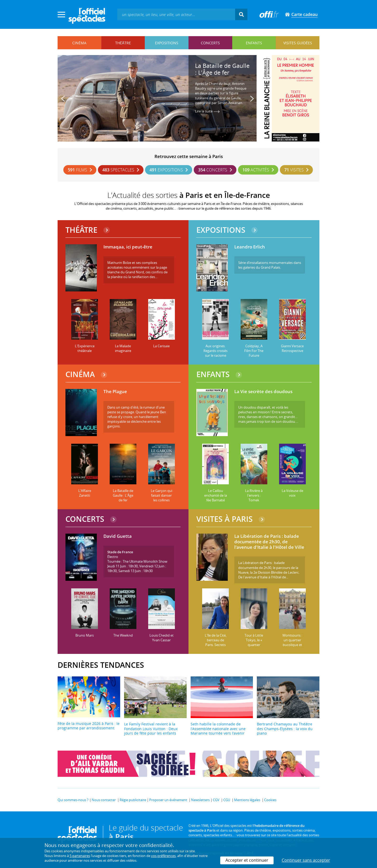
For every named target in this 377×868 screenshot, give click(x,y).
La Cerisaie (161, 346)
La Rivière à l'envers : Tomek (254, 495)
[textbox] (176, 14)
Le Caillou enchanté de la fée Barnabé (216, 495)
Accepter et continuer (247, 860)
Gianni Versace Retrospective (292, 348)
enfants (254, 43)
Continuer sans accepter (306, 860)
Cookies (270, 800)
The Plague (115, 392)
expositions (167, 43)
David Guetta (118, 536)
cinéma (79, 43)
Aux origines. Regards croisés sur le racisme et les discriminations (215, 355)
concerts (210, 43)
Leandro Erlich (250, 247)
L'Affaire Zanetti (85, 493)
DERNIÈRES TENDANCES (101, 665)
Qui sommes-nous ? (73, 800)
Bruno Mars (85, 635)
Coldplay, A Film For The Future (254, 351)
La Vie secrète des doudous (263, 392)
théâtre (123, 43)
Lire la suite (207, 111)
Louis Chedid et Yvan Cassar (162, 638)
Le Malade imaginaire (123, 348)
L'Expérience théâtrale (85, 348)
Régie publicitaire (133, 800)
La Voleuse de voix (292, 493)
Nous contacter (104, 800)
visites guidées (298, 43)
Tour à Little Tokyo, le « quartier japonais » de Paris (254, 645)
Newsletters (200, 800)
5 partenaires (80, 856)
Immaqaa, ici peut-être (128, 247)
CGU (227, 800)
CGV (216, 800)
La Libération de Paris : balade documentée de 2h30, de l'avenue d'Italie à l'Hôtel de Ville (269, 542)
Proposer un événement (168, 800)
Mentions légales (247, 800)
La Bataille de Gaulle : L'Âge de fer (222, 69)
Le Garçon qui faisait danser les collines (162, 495)
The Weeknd (123, 635)
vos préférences (163, 856)
